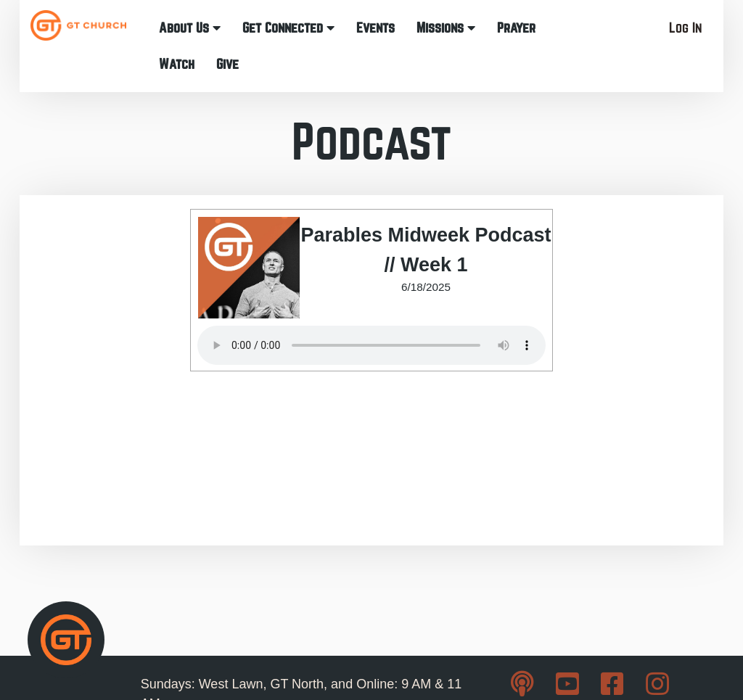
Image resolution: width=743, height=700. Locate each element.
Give (227, 64)
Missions (446, 28)
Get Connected (288, 28)
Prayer (516, 28)
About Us (190, 28)
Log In (685, 28)
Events (375, 28)
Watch (177, 64)
